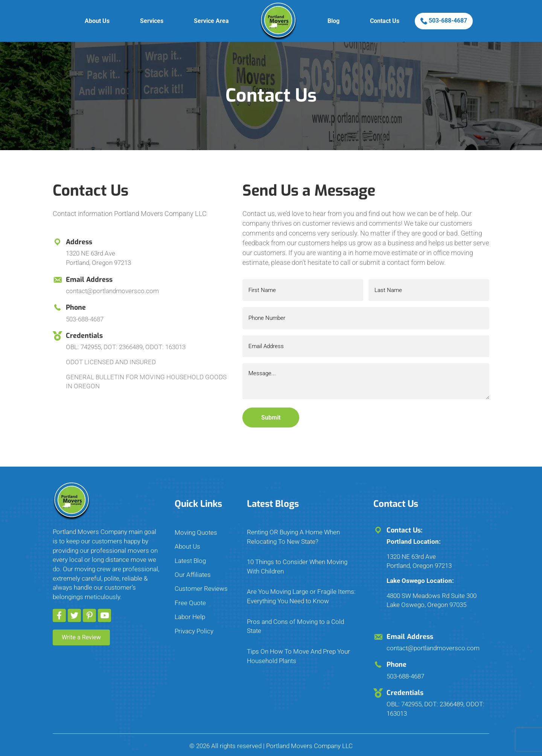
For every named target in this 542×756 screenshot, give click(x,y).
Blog (333, 21)
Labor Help (190, 611)
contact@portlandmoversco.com (112, 291)
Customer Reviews (201, 583)
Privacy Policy (194, 625)
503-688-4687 (444, 21)
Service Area (211, 21)
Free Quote (190, 597)
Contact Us (385, 21)
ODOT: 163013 (165, 347)
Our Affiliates (193, 569)
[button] (59, 610)
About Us (97, 21)
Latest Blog (190, 555)
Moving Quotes (196, 527)
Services (152, 21)
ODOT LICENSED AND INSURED (111, 362)
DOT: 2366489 (123, 347)
